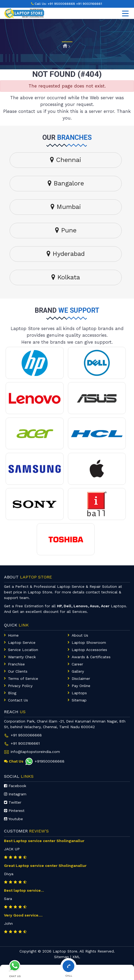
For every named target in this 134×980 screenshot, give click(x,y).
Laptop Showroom (89, 642)
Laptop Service (22, 642)
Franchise (16, 664)
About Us (80, 635)
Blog (12, 693)
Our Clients (18, 671)
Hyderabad (66, 254)
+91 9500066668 (61, 4)
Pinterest (14, 811)
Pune (66, 230)
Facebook (15, 786)
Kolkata (66, 277)
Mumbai (66, 207)
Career (77, 664)
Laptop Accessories (89, 650)
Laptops (79, 693)
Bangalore (66, 183)
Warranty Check (22, 657)
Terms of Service (23, 679)
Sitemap (79, 700)
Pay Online (81, 686)
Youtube (13, 819)
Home (13, 635)
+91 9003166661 (89, 4)
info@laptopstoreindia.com (35, 752)
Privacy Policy (20, 686)
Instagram (15, 794)
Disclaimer (81, 679)
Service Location (23, 650)
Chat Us (14, 761)
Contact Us (18, 700)
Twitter (13, 802)
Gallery (78, 671)
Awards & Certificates (91, 657)
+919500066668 (45, 761)
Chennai (66, 160)
